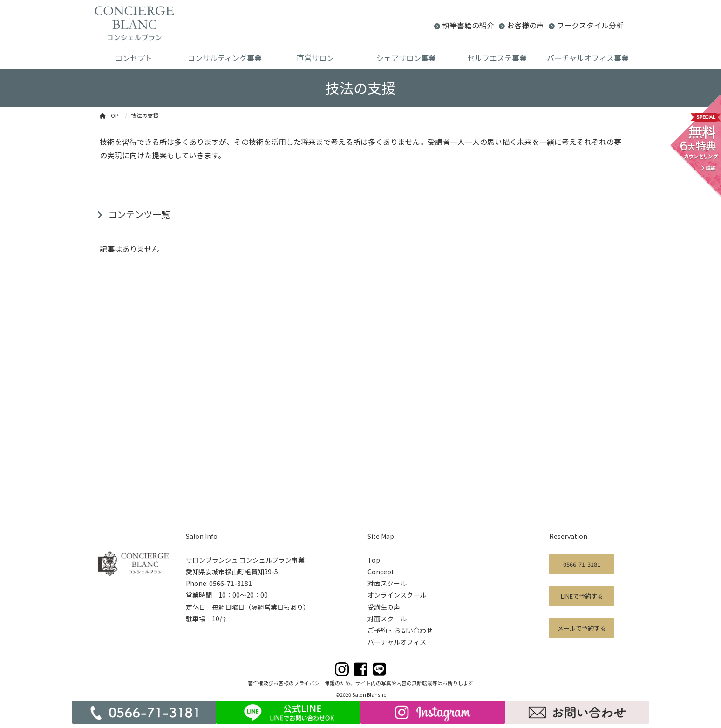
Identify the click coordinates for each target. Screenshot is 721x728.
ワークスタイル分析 (590, 25)
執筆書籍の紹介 (468, 25)
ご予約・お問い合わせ (400, 630)
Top (374, 560)
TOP (109, 115)
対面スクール (387, 583)
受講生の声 (384, 607)
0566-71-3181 (582, 564)
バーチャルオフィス (397, 642)
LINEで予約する (582, 596)
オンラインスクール (397, 595)
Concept (381, 572)
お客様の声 (525, 25)
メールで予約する (582, 628)
